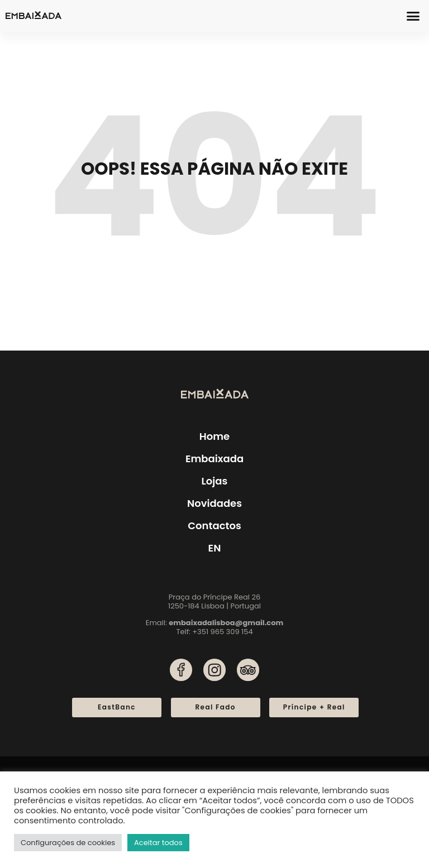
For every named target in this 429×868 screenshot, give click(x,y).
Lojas (215, 481)
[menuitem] (214, 548)
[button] (413, 16)
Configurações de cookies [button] (68, 843)
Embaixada (214, 459)
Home (214, 436)
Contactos (214, 526)
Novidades (214, 503)
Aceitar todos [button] (158, 843)
